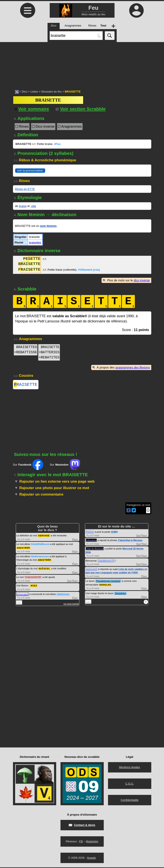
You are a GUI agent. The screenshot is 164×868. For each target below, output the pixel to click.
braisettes (35, 243)
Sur (28, 465)
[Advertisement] (82, 64)
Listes (34, 92)
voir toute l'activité (71, 604)
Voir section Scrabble (81, 109)
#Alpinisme (63, 594)
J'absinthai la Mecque (130, 541)
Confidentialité (129, 801)
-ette (33, 206)
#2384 (114, 533)
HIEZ (34, 585)
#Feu (57, 144)
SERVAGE (44, 536)
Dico (24, 92)
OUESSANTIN (33, 577)
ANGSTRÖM (23, 548)
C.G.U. (130, 784)
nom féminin (48, 226)
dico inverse (142, 280)
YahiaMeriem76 (106, 562)
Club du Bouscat (95, 549)
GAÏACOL (44, 569)
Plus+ (75, 540)
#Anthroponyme (40, 557)
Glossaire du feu (51, 92)
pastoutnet (92, 570)
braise (23, 206)
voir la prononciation (30, 170)
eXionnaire (23, 594)
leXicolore (91, 541)
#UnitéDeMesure (40, 545)
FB (81, 842)
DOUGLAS (105, 585)
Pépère (90, 533)
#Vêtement (89, 270)
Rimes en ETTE (25, 189)
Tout (69, 581)
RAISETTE (26, 385)
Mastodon (92, 842)
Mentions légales (130, 768)
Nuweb (91, 858)
